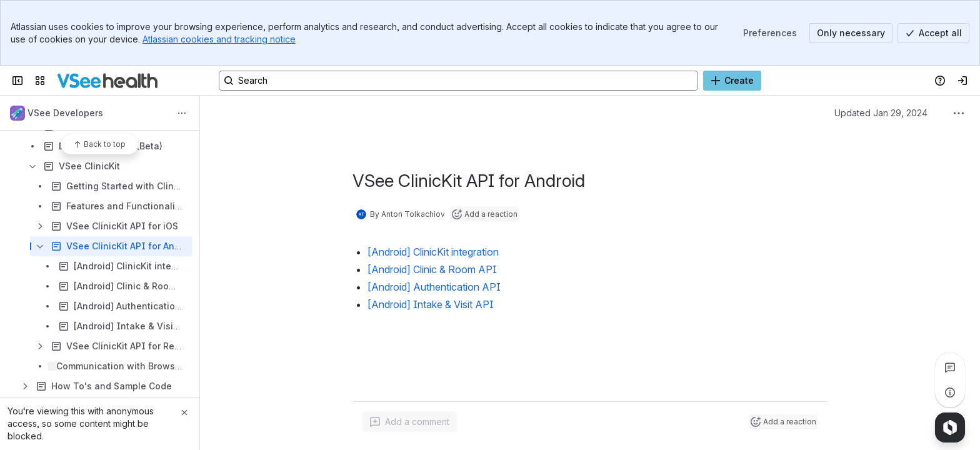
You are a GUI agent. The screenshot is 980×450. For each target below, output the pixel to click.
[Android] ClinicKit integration (433, 252)
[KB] (107, 81)
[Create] (732, 81)
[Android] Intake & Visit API (431, 304)
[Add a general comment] (410, 422)
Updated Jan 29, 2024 (881, 113)
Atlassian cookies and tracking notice (219, 39)
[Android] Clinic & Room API (432, 269)
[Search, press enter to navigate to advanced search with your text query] (458, 81)
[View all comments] (950, 367)
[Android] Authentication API (434, 287)
